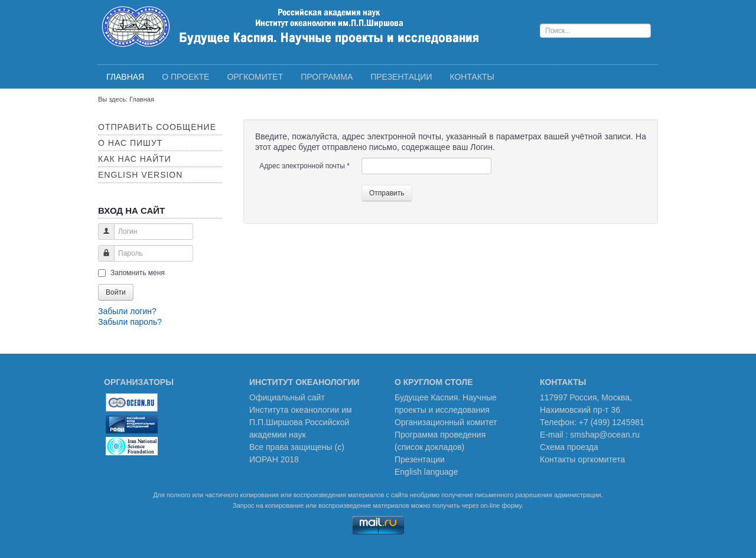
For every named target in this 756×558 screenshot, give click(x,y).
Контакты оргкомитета (582, 459)
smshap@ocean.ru (605, 435)
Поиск (540, 15)
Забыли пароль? (130, 322)
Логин (102, 237)
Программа (327, 77)
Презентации (401, 77)
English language (426, 472)
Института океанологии (294, 410)
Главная (125, 77)
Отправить (387, 193)
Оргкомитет (255, 77)
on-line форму (501, 505)
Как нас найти (135, 159)
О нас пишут (130, 143)
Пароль (102, 259)
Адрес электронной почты (304, 166)
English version (140, 175)
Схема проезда (569, 447)
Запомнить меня (138, 273)
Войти (116, 292)
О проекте (185, 77)
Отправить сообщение (157, 127)
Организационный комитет (446, 422)
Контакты (472, 77)
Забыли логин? (127, 311)
